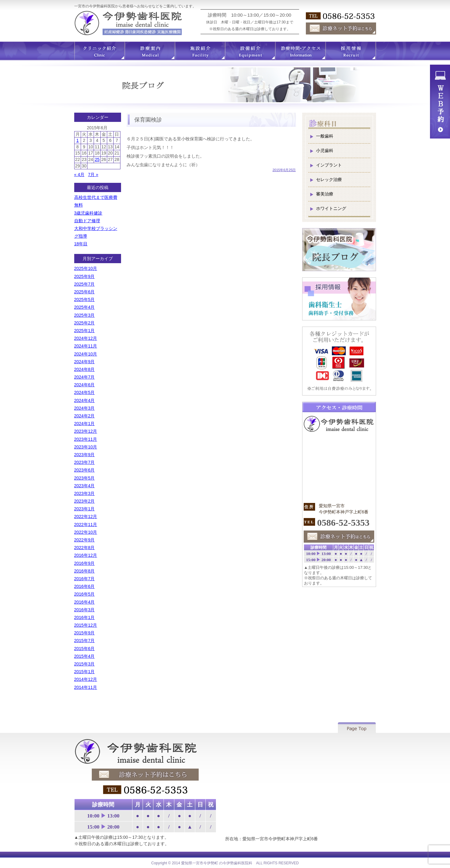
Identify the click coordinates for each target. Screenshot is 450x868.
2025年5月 (85, 299)
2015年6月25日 (284, 170)
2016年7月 (85, 579)
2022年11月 (86, 524)
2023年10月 (86, 447)
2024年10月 (86, 354)
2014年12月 (86, 679)
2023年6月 (85, 470)
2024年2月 (85, 416)
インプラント (329, 165)
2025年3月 (85, 315)
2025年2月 (85, 323)
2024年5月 (85, 392)
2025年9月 (85, 276)
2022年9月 (85, 540)
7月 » (93, 175)
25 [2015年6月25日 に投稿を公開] (97, 159)
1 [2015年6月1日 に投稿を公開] (78, 140)
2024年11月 (86, 346)
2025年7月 (85, 284)
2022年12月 (86, 516)
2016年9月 (85, 563)
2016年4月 (85, 602)
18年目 (81, 244)
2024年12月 (86, 338)
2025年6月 (85, 292)
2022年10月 (86, 532)
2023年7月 (85, 462)
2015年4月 (85, 656)
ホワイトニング (331, 208)
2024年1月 (85, 424)
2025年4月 (85, 307)
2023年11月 (86, 439)
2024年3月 (85, 408)
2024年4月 (85, 400)
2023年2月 (85, 501)
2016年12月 (86, 555)
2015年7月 (85, 641)
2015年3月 (85, 664)
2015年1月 (85, 672)
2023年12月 (86, 431)
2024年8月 (85, 369)
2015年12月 (86, 625)
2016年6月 (85, 586)
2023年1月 (85, 509)
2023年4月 (85, 486)
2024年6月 (85, 385)
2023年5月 (85, 478)
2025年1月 (85, 331)
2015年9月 (85, 633)
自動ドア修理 (87, 221)
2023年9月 (85, 455)
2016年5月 (85, 594)
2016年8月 (85, 571)
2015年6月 (85, 649)
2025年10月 (86, 268)
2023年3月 (85, 493)
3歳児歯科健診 (88, 213)
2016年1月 (85, 617)
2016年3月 (85, 610)
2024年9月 (85, 362)
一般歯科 (325, 136)
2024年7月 (85, 377)
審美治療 (325, 194)
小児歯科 (325, 151)
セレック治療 (329, 179)
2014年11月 (86, 687)
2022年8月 (85, 548)
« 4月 (79, 175)
